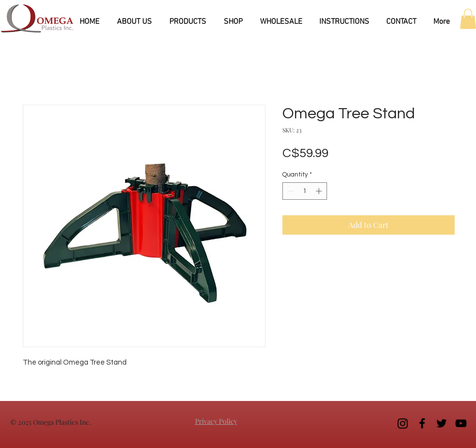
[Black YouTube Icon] (461, 423)
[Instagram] (403, 423)
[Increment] (320, 191)
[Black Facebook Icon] (422, 423)
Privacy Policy (216, 421)
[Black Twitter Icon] (442, 423)
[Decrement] (290, 191)
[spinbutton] (304, 191)
